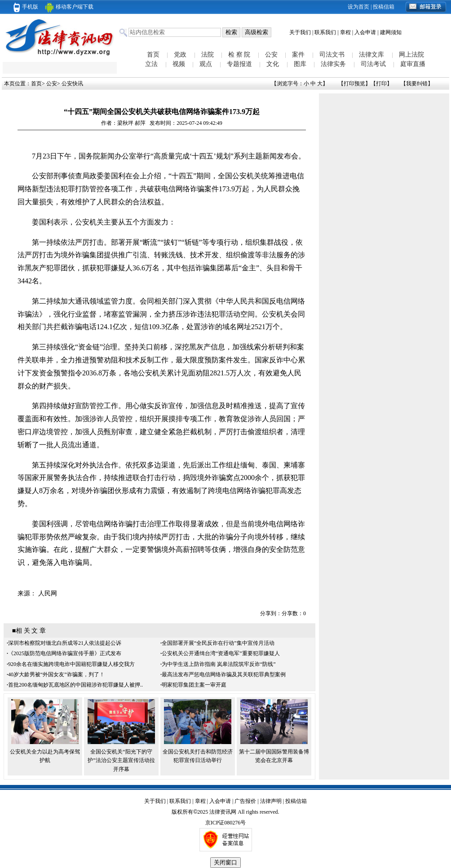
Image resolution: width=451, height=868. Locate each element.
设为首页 (358, 7)
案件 (298, 55)
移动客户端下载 (69, 7)
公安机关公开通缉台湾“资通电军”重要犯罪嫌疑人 (221, 653)
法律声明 (271, 801)
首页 (153, 55)
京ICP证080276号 (226, 823)
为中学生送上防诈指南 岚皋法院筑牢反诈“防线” (219, 664)
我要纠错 (417, 84)
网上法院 (411, 55)
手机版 (26, 7)
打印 (381, 84)
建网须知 (391, 32)
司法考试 (373, 64)
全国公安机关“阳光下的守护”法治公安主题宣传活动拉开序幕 (121, 760)
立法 (151, 64)
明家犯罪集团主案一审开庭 (194, 685)
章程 (345, 32)
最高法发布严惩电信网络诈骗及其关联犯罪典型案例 (224, 674)
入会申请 (365, 32)
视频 (179, 64)
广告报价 (245, 801)
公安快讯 (72, 84)
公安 (271, 55)
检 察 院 (239, 55)
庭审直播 (413, 64)
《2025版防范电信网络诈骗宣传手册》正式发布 (65, 653)
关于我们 (300, 32)
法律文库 (371, 55)
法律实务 (333, 64)
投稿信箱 (384, 7)
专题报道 (239, 64)
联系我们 (325, 32)
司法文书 (332, 55)
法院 (208, 55)
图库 (300, 64)
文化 (273, 64)
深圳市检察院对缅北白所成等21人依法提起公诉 (65, 643)
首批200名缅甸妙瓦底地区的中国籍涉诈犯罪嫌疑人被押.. (75, 685)
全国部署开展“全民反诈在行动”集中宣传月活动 (218, 643)
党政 (180, 55)
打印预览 (354, 84)
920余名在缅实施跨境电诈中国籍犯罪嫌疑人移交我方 (71, 664)
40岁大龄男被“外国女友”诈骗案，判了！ (56, 674)
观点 (206, 64)
